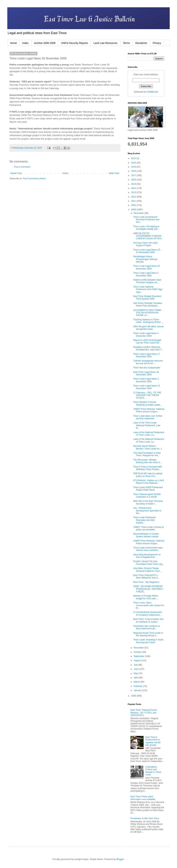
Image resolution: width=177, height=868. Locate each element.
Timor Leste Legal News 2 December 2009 (146, 274)
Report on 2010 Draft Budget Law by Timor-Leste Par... (147, 341)
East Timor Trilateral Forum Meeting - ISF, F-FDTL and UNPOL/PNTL (144, 713)
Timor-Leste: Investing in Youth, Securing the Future (149, 641)
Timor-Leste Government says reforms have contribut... (148, 549)
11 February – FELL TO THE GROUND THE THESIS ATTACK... (147, 395)
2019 (134, 167)
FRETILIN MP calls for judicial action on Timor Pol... (148, 475)
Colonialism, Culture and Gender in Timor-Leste (154, 771)
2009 (134, 210)
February (138, 686)
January (138, 690)
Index (25, 43)
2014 (134, 188)
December (139, 213)
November (139, 648)
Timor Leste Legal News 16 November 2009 (147, 387)
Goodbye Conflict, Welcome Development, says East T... (148, 348)
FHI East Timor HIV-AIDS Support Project (146, 244)
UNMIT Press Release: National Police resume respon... (149, 410)
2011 (134, 201)
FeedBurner (152, 92)
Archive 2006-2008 (45, 43)
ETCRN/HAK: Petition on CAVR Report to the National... (149, 482)
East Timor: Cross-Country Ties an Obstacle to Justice (148, 620)
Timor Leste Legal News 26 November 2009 (147, 267)
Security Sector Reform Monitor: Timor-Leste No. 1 (148, 447)
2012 (134, 197)
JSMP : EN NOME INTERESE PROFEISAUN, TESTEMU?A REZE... (148, 589)
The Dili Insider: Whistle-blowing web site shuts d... (147, 461)
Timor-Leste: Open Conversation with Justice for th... (149, 605)
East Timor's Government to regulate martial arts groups (153, 741)
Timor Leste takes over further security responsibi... (148, 417)
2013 (134, 192)
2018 (134, 171)
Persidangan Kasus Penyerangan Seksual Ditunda (145, 259)
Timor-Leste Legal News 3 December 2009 (146, 380)
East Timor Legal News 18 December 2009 (146, 373)
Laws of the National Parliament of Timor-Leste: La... (149, 434)
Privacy (157, 43)
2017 (134, 175)
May (136, 673)
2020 (134, 163)
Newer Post (16, 173)
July (136, 665)
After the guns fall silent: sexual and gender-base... (148, 328)
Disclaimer (141, 43)
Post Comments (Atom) (34, 179)
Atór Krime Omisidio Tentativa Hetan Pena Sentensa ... (148, 304)
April (136, 678)
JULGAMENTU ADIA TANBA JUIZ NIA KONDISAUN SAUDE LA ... (147, 313)
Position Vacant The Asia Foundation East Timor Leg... (149, 563)
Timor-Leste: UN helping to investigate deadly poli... (146, 228)
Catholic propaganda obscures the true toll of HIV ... (148, 362)
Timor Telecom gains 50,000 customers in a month (147, 496)
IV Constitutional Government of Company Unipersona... (148, 613)
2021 (134, 158)
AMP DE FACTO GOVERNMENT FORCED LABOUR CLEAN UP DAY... (148, 236)
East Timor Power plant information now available (143, 798)
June (136, 669)
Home (13, 43)
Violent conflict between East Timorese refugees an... (147, 281)
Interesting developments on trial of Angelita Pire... (147, 556)
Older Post (114, 173)
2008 (134, 696)
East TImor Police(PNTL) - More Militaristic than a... (146, 576)
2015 (134, 184)
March (137, 682)
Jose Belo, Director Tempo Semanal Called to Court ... (148, 570)
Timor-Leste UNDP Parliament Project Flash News (148, 489)
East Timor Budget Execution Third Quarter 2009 (147, 298)
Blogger (120, 859)
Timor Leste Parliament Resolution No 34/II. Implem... (145, 520)
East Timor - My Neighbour (146, 582)
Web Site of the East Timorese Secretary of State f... (148, 502)
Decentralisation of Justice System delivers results (146, 535)
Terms (126, 43)
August (137, 660)
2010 (134, 205)
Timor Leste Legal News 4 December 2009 (146, 335)
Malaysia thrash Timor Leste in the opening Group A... (148, 634)
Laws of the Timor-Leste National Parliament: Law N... (147, 425)
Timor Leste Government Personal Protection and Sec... (146, 220)
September (139, 656)
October (138, 652)
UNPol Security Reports (74, 43)
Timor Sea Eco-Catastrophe (147, 368)
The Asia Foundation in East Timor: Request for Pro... (147, 454)
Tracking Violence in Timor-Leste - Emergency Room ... (148, 321)
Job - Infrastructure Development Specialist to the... (147, 511)
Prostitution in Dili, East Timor (145, 818)
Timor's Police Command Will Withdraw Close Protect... (147, 468)
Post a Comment (22, 167)
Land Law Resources (105, 43)
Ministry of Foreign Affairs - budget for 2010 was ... (146, 597)
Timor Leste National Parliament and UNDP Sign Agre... (148, 289)
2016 (134, 180)
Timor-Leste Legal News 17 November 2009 (147, 355)
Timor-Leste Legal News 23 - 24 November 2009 (147, 251)
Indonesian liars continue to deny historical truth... (147, 627)
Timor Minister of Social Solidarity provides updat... (147, 403)
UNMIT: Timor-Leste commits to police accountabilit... (149, 528)
